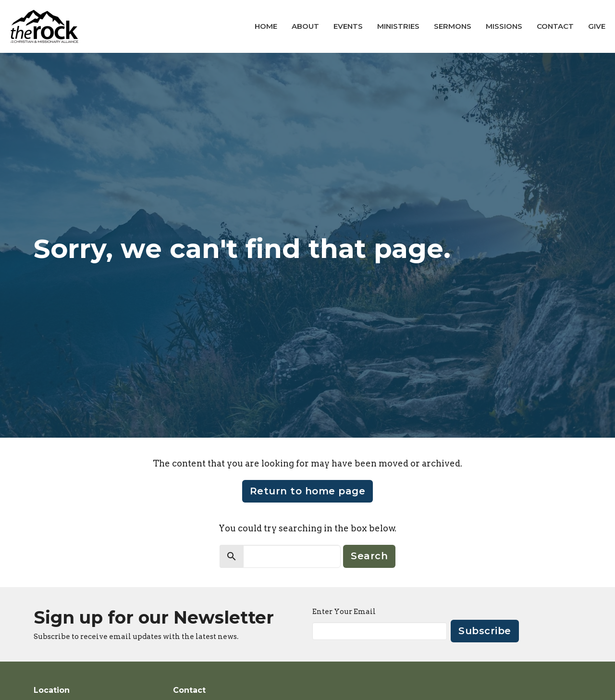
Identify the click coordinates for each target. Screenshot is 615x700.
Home (266, 26)
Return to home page (308, 491)
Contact (555, 26)
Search (369, 556)
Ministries (398, 26)
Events (348, 26)
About (305, 26)
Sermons (453, 26)
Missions (504, 26)
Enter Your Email (344, 612)
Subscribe (485, 631)
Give (597, 26)
